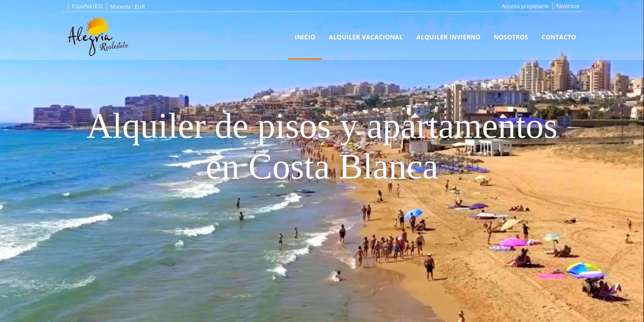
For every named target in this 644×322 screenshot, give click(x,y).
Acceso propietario (525, 6)
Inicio (305, 37)
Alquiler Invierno (448, 37)
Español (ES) (87, 6)
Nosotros (511, 37)
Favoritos (568, 6)
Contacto (559, 37)
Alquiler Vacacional (366, 37)
